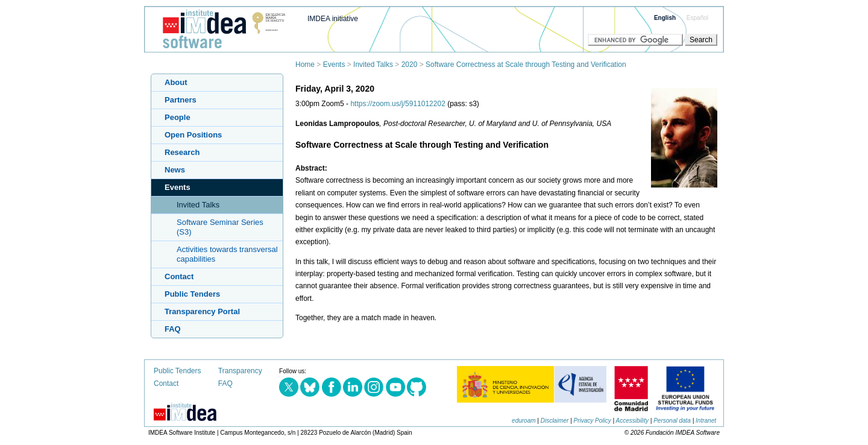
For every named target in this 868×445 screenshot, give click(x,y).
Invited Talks (373, 65)
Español (697, 18)
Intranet (706, 421)
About (176, 82)
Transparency (240, 371)
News (175, 170)
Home (305, 65)
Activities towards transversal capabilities (227, 254)
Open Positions (193, 135)
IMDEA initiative (333, 19)
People (178, 117)
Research (182, 152)
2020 (410, 65)
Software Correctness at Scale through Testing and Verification (526, 65)
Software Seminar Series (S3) (220, 227)
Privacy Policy (593, 421)
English (665, 18)
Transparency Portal (202, 311)
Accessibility (632, 421)
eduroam (524, 421)
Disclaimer (555, 421)
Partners (181, 100)
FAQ (173, 329)
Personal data (672, 421)
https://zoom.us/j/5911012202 (398, 104)
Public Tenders (192, 294)
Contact (179, 276)
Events (334, 65)
